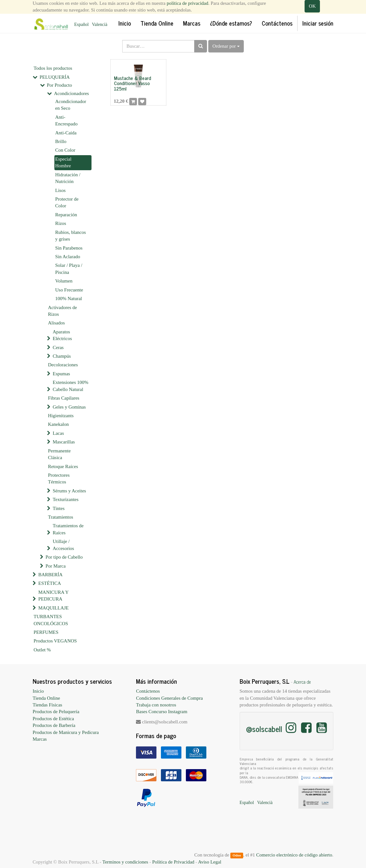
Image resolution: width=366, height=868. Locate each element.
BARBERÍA (51, 575)
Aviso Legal (210, 862)
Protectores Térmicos (59, 478)
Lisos (61, 190)
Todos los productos (53, 68)
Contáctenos (148, 691)
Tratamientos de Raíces (68, 529)
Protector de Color (67, 202)
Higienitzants (61, 416)
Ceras (58, 347)
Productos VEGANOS (55, 641)
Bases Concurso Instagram (162, 712)
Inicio (38, 691)
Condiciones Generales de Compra (169, 698)
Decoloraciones (63, 365)
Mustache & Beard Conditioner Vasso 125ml (132, 83)
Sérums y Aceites (69, 491)
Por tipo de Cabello (64, 557)
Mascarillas (64, 442)
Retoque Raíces (63, 466)
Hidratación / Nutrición (68, 178)
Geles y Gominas (69, 407)
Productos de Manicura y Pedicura (66, 732)
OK (312, 6)
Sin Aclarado (68, 257)
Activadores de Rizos (62, 311)
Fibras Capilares (64, 398)
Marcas (40, 739)
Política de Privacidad (173, 862)
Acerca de (302, 682)
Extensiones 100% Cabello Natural (71, 386)
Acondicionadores (72, 93)
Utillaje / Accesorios (64, 545)
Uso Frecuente (69, 290)
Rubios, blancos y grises (71, 236)
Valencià (99, 24)
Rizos (61, 223)
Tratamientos (61, 517)
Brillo (61, 141)
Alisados (56, 323)
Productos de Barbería (54, 725)
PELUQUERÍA (55, 77)
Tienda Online (46, 698)
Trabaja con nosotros (156, 705)
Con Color (65, 150)
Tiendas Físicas (47, 705)
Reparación (66, 215)
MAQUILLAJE (54, 608)
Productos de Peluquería (56, 712)
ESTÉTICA (50, 583)
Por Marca (56, 566)
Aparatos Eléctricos (62, 335)
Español (81, 24)
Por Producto (59, 85)
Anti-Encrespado (67, 120)
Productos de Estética (53, 719)
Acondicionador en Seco (71, 105)
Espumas (61, 374)
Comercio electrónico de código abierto (294, 855)
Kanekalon (58, 424)
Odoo (237, 855)
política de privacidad (187, 3)
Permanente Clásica (59, 454)
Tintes (59, 508)
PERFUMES (46, 632)
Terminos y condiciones (125, 862)
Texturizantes (66, 499)
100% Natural (69, 299)
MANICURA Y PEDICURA (53, 596)
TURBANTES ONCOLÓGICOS (51, 620)
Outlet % (42, 650)
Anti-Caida (66, 133)
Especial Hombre (64, 162)
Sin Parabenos (69, 248)
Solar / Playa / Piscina (69, 269)
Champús (62, 356)
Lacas (58, 433)
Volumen (64, 281)
